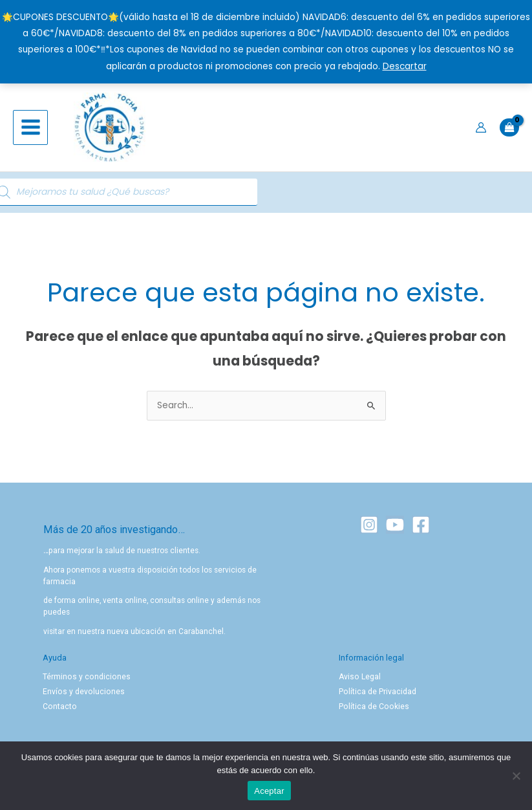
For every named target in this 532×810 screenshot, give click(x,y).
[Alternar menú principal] (30, 129)
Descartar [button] (405, 66)
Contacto (59, 710)
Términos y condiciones (85, 681)
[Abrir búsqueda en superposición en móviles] (94, 196)
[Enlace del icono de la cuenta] (481, 129)
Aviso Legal (359, 681)
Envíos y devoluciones (82, 695)
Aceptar (269, 791)
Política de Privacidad (377, 695)
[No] (516, 776)
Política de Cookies (373, 710)
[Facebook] (421, 529)
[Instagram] (369, 529)
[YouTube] (395, 529)
